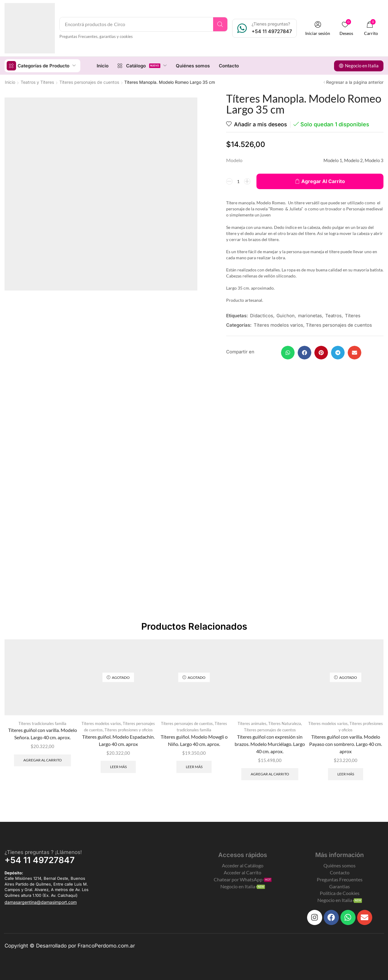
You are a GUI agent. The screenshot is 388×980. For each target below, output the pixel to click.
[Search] (221, 24)
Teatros (333, 315)
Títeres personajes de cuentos (89, 82)
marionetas (310, 315)
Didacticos (262, 315)
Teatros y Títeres (37, 82)
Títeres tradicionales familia (42, 723)
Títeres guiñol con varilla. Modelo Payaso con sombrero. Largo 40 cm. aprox (346, 744)
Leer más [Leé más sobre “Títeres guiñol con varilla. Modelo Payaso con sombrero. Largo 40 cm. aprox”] (346, 774)
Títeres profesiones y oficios (129, 730)
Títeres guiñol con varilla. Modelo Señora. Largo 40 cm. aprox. (43, 733)
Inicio (10, 82)
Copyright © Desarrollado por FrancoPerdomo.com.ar (70, 945)
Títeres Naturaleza (285, 723)
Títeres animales (252, 723)
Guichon (286, 315)
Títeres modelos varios (278, 325)
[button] (318, 28)
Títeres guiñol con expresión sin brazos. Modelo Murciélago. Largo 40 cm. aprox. (270, 744)
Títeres (353, 315)
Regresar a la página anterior (355, 82)
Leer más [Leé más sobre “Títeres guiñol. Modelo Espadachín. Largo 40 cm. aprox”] (118, 766)
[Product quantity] (238, 181)
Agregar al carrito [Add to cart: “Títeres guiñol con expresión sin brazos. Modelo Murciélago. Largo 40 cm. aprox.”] (270, 774)
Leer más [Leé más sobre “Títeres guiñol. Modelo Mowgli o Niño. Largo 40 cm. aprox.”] (194, 766)
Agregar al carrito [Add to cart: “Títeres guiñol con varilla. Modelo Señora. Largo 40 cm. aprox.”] (43, 760)
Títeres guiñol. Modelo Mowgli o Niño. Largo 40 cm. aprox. (194, 740)
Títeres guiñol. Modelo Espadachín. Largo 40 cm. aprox (118, 740)
